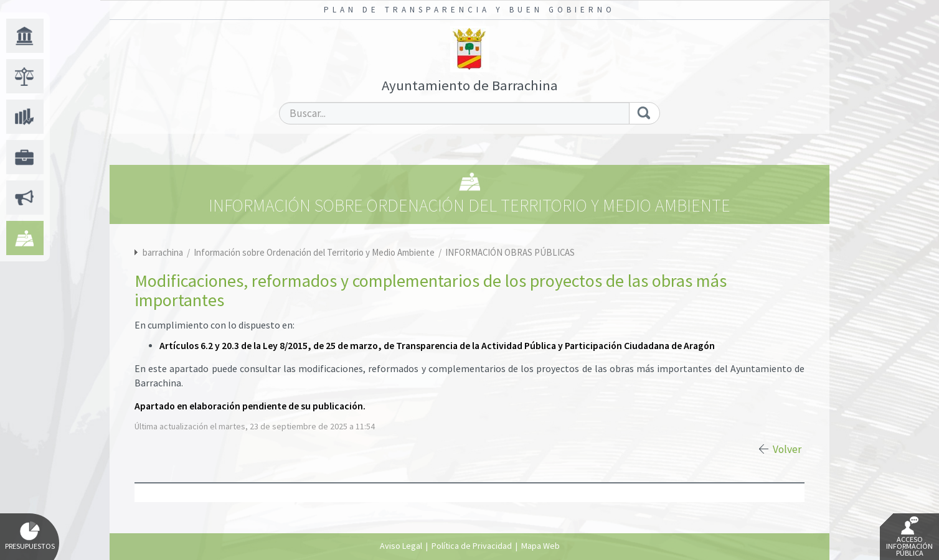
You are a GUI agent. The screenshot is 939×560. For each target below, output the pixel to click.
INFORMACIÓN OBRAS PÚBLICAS (510, 252)
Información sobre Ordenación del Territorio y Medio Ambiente (315, 252)
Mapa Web (540, 546)
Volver (787, 449)
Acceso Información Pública (909, 537)
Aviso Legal (401, 546)
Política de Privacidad (472, 546)
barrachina (163, 252)
